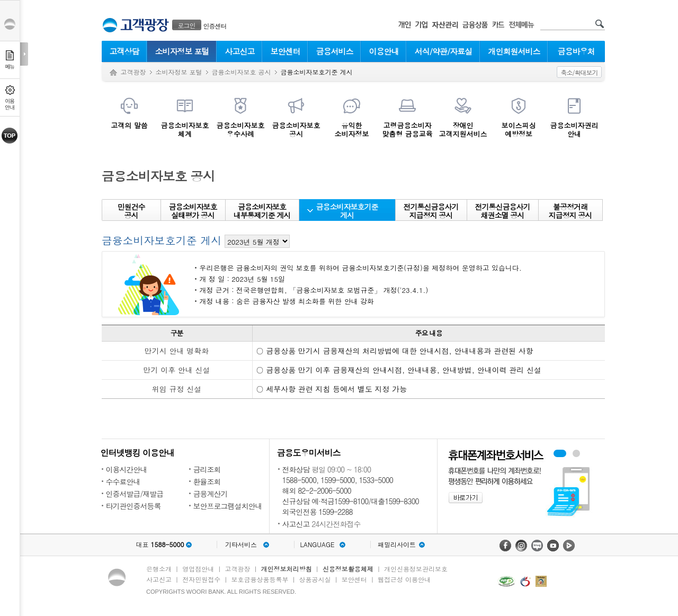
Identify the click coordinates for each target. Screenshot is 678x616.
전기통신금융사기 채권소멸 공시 (503, 211)
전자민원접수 (201, 579)
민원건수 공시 (131, 211)
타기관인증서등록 (133, 506)
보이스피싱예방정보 (519, 129)
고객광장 (133, 72)
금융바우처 (576, 51)
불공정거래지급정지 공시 (570, 211)
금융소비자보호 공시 (242, 72)
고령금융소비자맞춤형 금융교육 (407, 129)
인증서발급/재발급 (135, 494)
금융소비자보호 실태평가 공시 (193, 211)
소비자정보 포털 (182, 51)
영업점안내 (198, 569)
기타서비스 (241, 544)
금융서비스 (335, 51)
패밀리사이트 (397, 544)
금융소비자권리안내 (574, 129)
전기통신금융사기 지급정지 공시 (431, 211)
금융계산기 (211, 494)
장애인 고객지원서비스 (463, 129)
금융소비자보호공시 (296, 129)
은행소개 (159, 569)
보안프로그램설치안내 (228, 506)
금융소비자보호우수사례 (241, 129)
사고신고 (240, 51)
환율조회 (207, 481)
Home (113, 73)
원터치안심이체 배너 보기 (576, 453)
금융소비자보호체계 (185, 129)
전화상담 (296, 469)
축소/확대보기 (579, 72)
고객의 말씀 (129, 125)
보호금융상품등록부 (260, 579)
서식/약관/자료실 (444, 51)
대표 (160, 544)
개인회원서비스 (514, 51)
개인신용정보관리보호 (416, 569)
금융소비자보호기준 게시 (347, 211)
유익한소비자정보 (352, 129)
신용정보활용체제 (348, 569)
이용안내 (384, 51)
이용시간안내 (127, 469)
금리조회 (207, 469)
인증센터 (215, 26)
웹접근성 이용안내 (404, 579)
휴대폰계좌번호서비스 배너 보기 (560, 453)
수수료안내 (123, 481)
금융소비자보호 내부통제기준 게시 (262, 211)
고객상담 (124, 51)
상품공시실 (315, 579)
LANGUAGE (317, 544)
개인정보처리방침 (287, 569)
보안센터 (286, 51)
